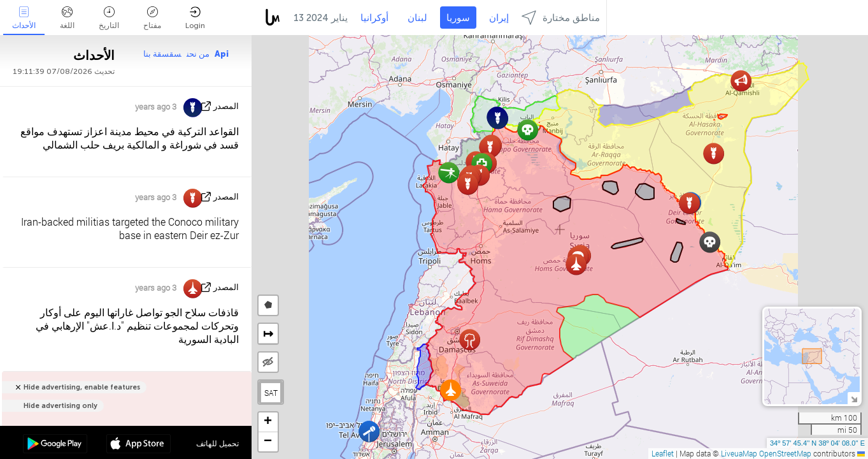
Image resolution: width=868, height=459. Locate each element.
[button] (470, 339)
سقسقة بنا (162, 54)
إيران (499, 18)
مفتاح (152, 18)
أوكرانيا (374, 18)
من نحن (198, 54)
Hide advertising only (60, 406)
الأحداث (24, 18)
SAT (271, 393)
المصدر (226, 106)
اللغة (67, 18)
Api (222, 54)
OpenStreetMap (785, 453)
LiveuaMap (739, 453)
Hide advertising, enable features (82, 387)
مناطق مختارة (561, 18)
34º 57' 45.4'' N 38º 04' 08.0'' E (817, 443)
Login (195, 18)
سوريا (458, 18)
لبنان (417, 18)
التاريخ (109, 18)
